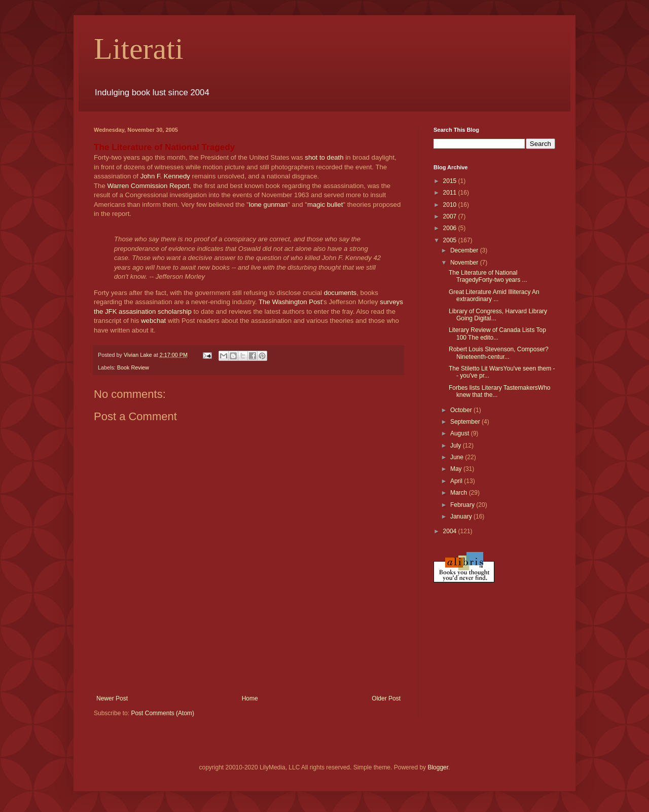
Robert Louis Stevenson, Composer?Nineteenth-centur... (499, 353)
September (466, 422)
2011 (451, 193)
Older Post (386, 698)
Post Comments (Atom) (163, 713)
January (462, 516)
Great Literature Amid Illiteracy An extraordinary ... (494, 296)
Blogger (438, 767)
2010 (451, 205)
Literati (139, 49)
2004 (451, 531)
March (460, 493)
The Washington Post (291, 302)
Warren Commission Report (148, 186)
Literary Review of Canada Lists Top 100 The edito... (497, 334)
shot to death (324, 157)
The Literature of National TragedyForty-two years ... (488, 276)
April (457, 481)
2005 (451, 240)
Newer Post (112, 698)
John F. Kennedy (165, 176)
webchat (153, 321)
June (458, 457)
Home (250, 698)
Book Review (133, 367)
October (462, 410)
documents (340, 293)
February (463, 505)
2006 (451, 228)
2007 (451, 216)
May (457, 469)
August (461, 433)
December (465, 250)
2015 (451, 181)
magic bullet (325, 205)
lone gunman (268, 205)
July (457, 446)
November (465, 263)
